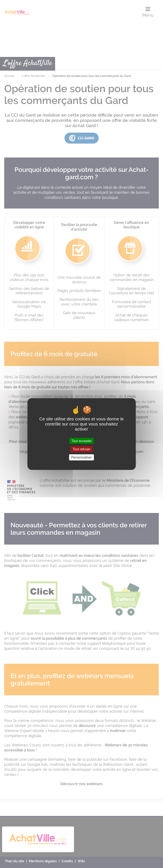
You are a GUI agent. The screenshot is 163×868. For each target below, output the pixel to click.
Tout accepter (81, 441)
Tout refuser (81, 449)
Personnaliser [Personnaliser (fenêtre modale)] (82, 457)
